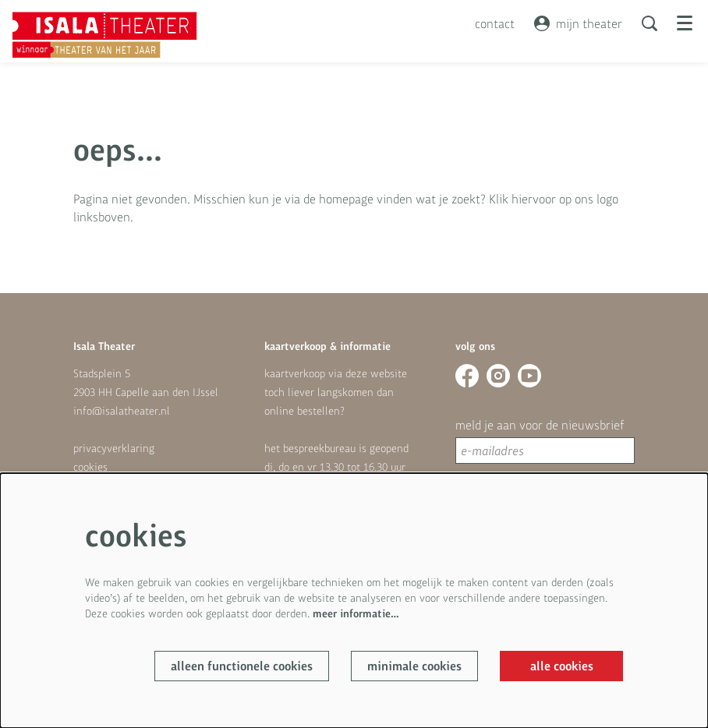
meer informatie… (356, 613)
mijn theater (578, 23)
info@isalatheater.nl (122, 411)
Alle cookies (562, 666)
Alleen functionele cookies (242, 666)
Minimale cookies (414, 666)
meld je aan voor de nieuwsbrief (540, 425)
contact (495, 23)
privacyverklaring (114, 448)
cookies (90, 467)
